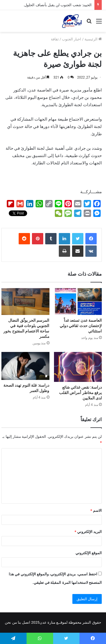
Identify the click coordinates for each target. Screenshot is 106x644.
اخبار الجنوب (72, 39)
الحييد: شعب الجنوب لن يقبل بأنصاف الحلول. (58, 5)
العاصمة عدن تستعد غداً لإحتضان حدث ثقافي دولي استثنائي (81, 326)
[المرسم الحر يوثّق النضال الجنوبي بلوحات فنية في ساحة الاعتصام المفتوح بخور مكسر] (25, 302)
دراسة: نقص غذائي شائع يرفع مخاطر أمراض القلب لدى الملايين (80, 393)
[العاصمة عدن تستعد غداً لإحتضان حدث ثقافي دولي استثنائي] (78, 302)
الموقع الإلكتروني (89, 553)
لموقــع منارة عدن (54, 622)
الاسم (96, 511)
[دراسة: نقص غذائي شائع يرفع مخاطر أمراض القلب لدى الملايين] (78, 367)
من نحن (11, 622)
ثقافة (55, 39)
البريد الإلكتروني (88, 532)
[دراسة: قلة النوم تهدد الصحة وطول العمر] (25, 366)
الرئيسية (93, 39)
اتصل (26, 622)
